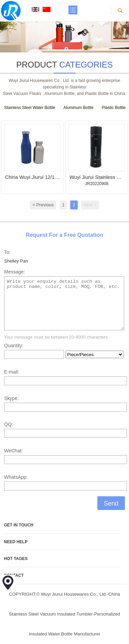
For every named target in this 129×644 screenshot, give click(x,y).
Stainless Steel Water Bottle (30, 108)
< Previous (43, 205)
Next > (90, 205)
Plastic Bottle (114, 108)
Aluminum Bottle (78, 108)
